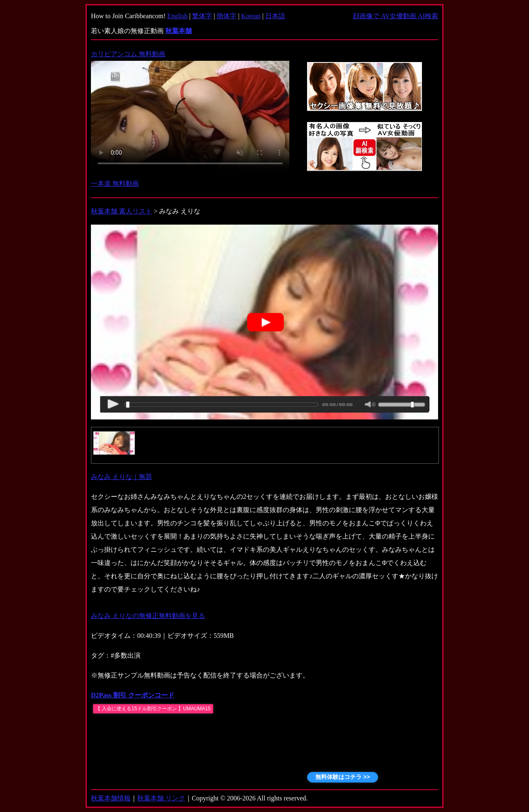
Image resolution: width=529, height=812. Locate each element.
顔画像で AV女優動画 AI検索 (396, 16)
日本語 (275, 16)
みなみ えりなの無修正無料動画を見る (148, 616)
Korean (251, 16)
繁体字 (202, 16)
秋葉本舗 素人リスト (122, 211)
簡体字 (226, 16)
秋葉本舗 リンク (161, 798)
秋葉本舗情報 (111, 798)
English (178, 16)
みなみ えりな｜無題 (122, 477)
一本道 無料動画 (115, 183)
